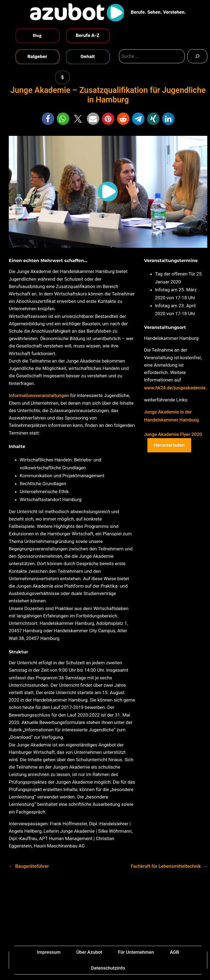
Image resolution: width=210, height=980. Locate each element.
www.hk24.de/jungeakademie (175, 388)
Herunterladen (169, 445)
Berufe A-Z (88, 35)
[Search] (197, 56)
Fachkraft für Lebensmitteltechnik (166, 866)
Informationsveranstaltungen (39, 395)
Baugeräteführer (32, 866)
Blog (37, 35)
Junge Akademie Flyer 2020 (173, 434)
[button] (48, 119)
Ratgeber (37, 56)
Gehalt (88, 56)
